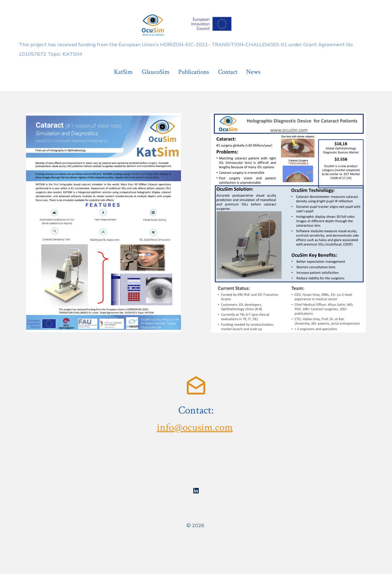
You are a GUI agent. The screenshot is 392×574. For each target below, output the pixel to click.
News (253, 72)
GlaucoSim (156, 72)
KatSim (123, 72)
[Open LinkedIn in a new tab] (196, 491)
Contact (228, 72)
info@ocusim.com (195, 427)
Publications (194, 72)
